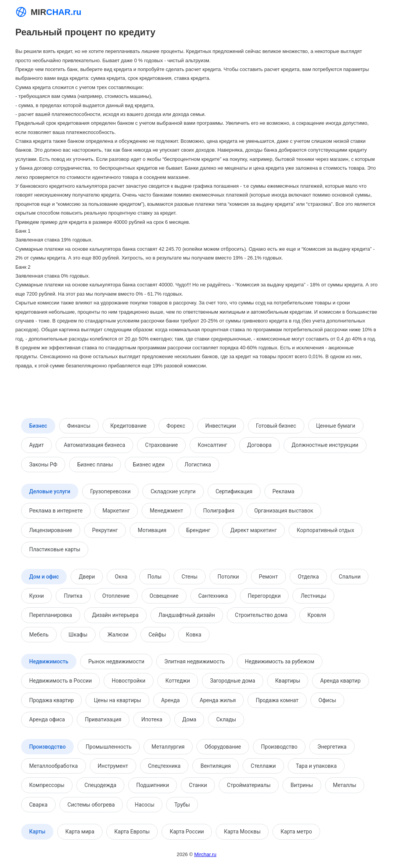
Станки (198, 785)
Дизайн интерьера (115, 615)
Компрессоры (47, 785)
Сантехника (213, 596)
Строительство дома (261, 615)
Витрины (302, 785)
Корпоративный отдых (325, 530)
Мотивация (152, 530)
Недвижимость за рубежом (280, 661)
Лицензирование (51, 530)
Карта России (187, 832)
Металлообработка (54, 766)
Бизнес (38, 426)
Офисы (327, 700)
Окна (121, 577)
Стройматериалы (249, 785)
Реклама (283, 491)
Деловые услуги (50, 491)
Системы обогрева (91, 805)
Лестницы (313, 596)
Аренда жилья (218, 700)
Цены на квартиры (117, 700)
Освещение (164, 596)
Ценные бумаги (336, 426)
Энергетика (332, 747)
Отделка (308, 577)
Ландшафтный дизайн (187, 615)
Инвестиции (221, 426)
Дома (189, 719)
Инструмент (113, 766)
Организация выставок (284, 511)
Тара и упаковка (316, 766)
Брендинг (199, 530)
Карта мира (80, 832)
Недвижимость (49, 661)
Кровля (317, 615)
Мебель (39, 635)
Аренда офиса (47, 719)
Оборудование (223, 747)
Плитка (73, 596)
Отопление (116, 596)
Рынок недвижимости (116, 661)
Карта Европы (132, 832)
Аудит (36, 445)
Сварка (38, 805)
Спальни (350, 577)
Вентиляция (215, 766)
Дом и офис (44, 577)
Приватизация (103, 719)
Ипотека (152, 719)
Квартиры (288, 681)
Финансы (79, 426)
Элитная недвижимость (195, 661)
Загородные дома (233, 681)
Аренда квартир (340, 681)
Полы (154, 577)
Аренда (171, 700)
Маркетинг (116, 511)
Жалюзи (118, 635)
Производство (47, 747)
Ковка (194, 635)
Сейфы (157, 635)
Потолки (228, 577)
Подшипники (153, 785)
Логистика (198, 465)
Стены (190, 577)
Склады (226, 719)
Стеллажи (263, 766)
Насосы (144, 805)
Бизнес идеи (149, 465)
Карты (37, 832)
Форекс (176, 426)
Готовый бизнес (276, 426)
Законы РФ (43, 465)
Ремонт (268, 577)
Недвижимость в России (60, 681)
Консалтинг (212, 445)
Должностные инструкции (325, 445)
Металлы (345, 785)
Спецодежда (100, 785)
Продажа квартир (51, 700)
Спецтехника (164, 766)
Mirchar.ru (205, 854)
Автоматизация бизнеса (94, 445)
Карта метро (296, 832)
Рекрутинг (105, 530)
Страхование (161, 445)
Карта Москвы (242, 832)
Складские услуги (173, 491)
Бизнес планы (95, 465)
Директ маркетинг (253, 530)
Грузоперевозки (110, 491)
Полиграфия (219, 511)
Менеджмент (166, 511)
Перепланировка (51, 615)
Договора (259, 445)
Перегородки (264, 596)
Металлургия (168, 747)
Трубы (182, 805)
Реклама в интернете (56, 511)
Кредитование (129, 426)
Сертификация (234, 491)
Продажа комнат (277, 700)
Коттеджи (178, 681)
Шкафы (78, 635)
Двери (87, 577)
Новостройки (129, 681)
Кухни (36, 596)
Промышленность (109, 747)
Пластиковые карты (55, 549)
